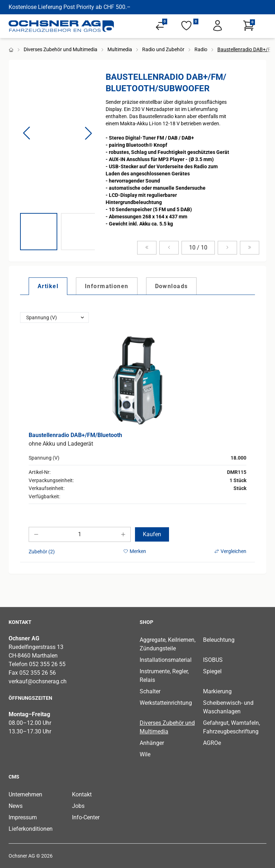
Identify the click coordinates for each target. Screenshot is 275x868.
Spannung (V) (42, 317)
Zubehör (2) (42, 552)
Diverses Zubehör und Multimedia (61, 49)
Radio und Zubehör (163, 49)
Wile (145, 754)
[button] (26, 133)
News (16, 806)
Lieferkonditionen (31, 829)
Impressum (23, 817)
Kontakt (82, 794)
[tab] (48, 286)
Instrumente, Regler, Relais (164, 676)
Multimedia (120, 49)
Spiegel (212, 671)
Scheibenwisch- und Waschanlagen (228, 707)
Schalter (150, 691)
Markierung (217, 691)
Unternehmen (25, 794)
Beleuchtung (219, 640)
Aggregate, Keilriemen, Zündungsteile (168, 644)
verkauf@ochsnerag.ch (38, 681)
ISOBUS (213, 660)
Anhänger (152, 743)
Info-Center (86, 817)
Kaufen (152, 534)
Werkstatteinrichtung (166, 703)
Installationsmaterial (166, 660)
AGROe (212, 743)
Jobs (78, 806)
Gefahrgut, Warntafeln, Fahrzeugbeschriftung (231, 727)
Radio (201, 49)
